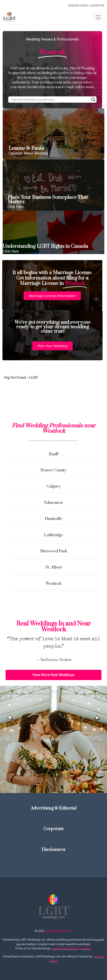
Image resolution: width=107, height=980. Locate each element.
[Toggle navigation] (98, 17)
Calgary (54, 486)
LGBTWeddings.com (58, 931)
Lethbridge (54, 535)
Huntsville (53, 519)
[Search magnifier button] (93, 100)
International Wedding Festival (71, 948)
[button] (52, 296)
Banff (54, 454)
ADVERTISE (97, 5)
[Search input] (50, 100)
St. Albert (54, 567)
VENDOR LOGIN (78, 5)
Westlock (54, 584)
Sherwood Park (54, 551)
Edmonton (53, 503)
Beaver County (53, 470)
